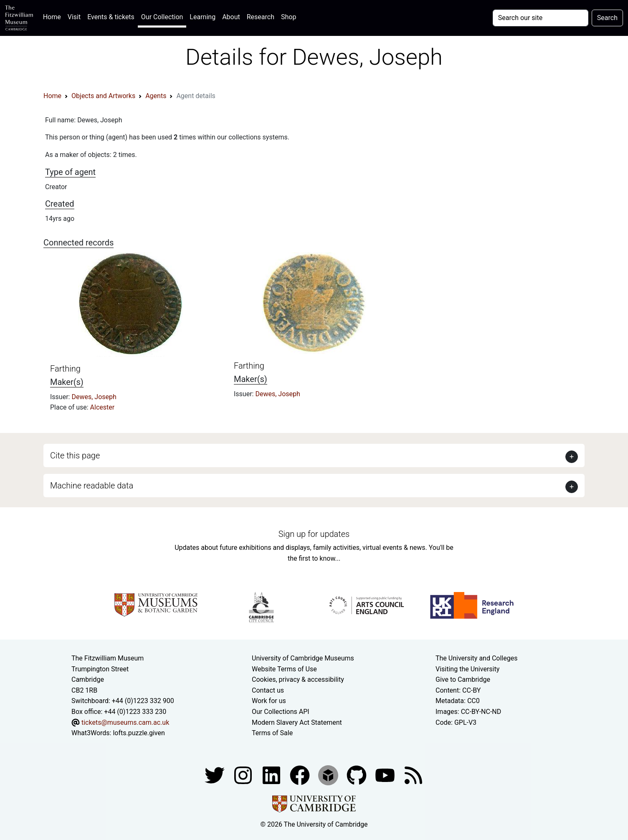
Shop (289, 17)
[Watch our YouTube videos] (386, 775)
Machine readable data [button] (92, 486)
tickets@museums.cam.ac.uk (125, 722)
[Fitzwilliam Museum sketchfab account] (329, 775)
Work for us (269, 701)
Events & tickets (111, 17)
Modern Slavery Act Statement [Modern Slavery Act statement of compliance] (297, 722)
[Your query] (541, 18)
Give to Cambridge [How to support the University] (463, 679)
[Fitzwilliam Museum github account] (357, 775)
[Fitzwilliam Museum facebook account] (272, 775)
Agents (156, 96)
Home (54, 16)
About (231, 17)
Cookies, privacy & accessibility (298, 679)
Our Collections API (281, 712)
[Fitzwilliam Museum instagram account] (244, 775)
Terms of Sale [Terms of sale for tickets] (272, 733)
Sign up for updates (314, 534)
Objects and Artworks (103, 96)
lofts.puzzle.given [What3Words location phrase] (139, 733)
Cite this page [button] (75, 455)
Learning (203, 17)
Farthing (65, 369)
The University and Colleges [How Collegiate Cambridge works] (476, 658)
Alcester (103, 407)
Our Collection (162, 17)
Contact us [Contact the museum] (268, 690)
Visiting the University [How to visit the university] (467, 669)
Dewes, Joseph (94, 397)
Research (261, 17)
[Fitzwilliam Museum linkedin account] (301, 775)
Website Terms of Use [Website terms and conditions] (284, 669)
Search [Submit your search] (607, 18)
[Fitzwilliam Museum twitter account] (215, 775)
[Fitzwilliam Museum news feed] (413, 775)
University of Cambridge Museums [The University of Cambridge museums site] (303, 658)
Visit (74, 17)
